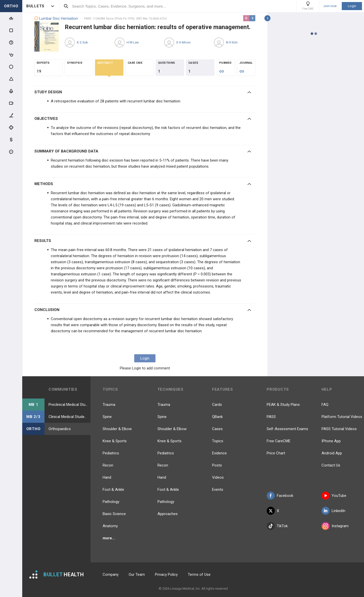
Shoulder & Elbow (117, 429)
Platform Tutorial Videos (342, 417)
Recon (108, 465)
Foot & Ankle (113, 490)
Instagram (335, 526)
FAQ (325, 405)
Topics (218, 441)
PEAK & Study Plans (283, 405)
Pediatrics (111, 453)
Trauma (109, 405)
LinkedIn (333, 511)
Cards (217, 405)
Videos (218, 477)
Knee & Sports (115, 441)
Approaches (168, 514)
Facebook (280, 496)
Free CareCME (279, 441)
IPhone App (331, 441)
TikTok (277, 526)
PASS (271, 417)
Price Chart (276, 453)
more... (109, 538)
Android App (332, 453)
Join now (330, 6)
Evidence (219, 453)
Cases (217, 429)
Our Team (137, 574)
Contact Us (331, 465)
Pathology (111, 502)
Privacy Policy (166, 574)
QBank (217, 417)
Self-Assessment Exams (287, 429)
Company (111, 574)
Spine (107, 417)
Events (218, 490)
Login (352, 6)
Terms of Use (199, 574)
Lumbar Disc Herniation (56, 19)
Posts (217, 465)
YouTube (334, 496)
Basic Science (114, 514)
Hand (107, 477)
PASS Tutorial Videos (339, 429)
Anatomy (110, 526)
